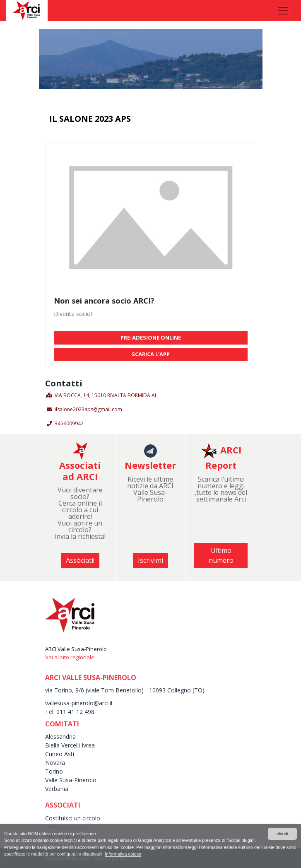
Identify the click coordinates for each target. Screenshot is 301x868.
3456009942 (69, 423)
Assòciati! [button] (80, 560)
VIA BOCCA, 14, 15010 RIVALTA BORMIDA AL (106, 395)
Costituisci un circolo (73, 818)
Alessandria (60, 737)
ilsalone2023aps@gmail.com (88, 409)
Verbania (57, 789)
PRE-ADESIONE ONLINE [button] (151, 338)
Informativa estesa (123, 854)
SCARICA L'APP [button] (151, 354)
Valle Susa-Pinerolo (71, 780)
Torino (54, 771)
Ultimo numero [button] (221, 555)
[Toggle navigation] (283, 11)
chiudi (282, 834)
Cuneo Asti (60, 754)
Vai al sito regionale (70, 657)
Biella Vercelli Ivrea (70, 745)
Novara (55, 763)
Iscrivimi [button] (150, 560)
